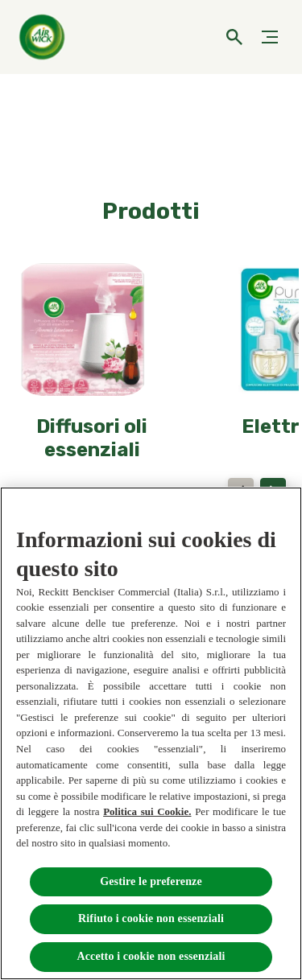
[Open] (234, 37)
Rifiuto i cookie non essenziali (151, 918)
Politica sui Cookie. (147, 811)
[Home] (44, 37)
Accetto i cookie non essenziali (151, 956)
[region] (151, 733)
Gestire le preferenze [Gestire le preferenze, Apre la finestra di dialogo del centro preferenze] (151, 881)
